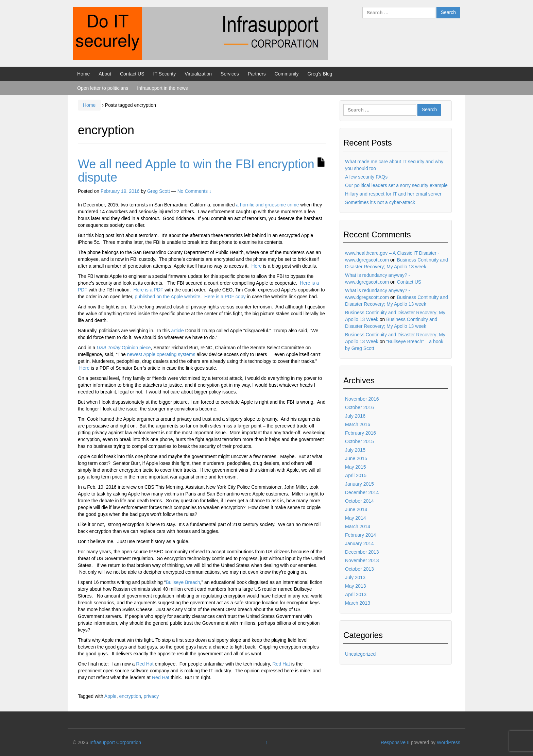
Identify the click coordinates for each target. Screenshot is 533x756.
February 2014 (360, 535)
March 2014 (358, 526)
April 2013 (356, 594)
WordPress (449, 742)
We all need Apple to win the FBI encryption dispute (196, 171)
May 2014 (355, 518)
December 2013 (362, 552)
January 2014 (359, 543)
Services (230, 74)
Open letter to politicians (103, 88)
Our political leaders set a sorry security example (396, 185)
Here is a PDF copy (225, 297)
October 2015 (359, 441)
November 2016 (362, 399)
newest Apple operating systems (161, 354)
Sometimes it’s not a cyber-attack (380, 202)
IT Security (165, 74)
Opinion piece (124, 348)
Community (287, 74)
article (177, 331)
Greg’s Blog (320, 74)
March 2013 (358, 603)
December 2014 (362, 492)
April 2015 (356, 475)
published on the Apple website (167, 297)
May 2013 (355, 586)
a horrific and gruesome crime (267, 205)
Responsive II (395, 742)
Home (83, 74)
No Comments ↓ (194, 191)
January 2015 (359, 484)
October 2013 (359, 569)
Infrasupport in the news (162, 88)
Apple (110, 696)
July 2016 (355, 416)
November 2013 (362, 560)
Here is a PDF (148, 290)
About (105, 74)
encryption (130, 696)
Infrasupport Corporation (115, 742)
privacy (151, 696)
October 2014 (359, 501)
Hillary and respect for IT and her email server (393, 194)
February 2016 (360, 433)
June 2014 (356, 509)
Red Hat (145, 664)
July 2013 (355, 577)
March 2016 (358, 424)
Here (257, 266)
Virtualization (198, 74)
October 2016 (359, 407)
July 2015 (355, 450)
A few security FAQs (366, 177)
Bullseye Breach (183, 582)
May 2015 (355, 467)
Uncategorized (360, 654)
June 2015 (356, 458)
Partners (257, 74)
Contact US (132, 74)
